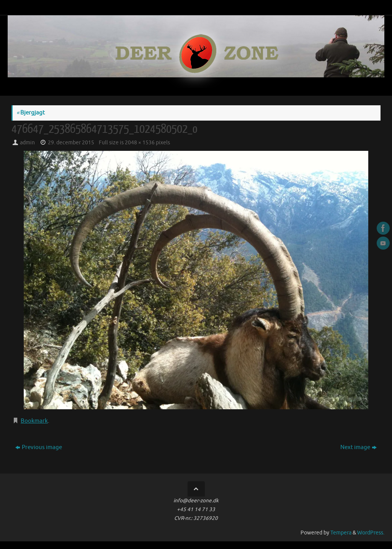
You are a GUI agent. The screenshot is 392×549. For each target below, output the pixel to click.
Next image (359, 447)
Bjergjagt (31, 113)
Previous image (39, 447)
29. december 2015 (71, 143)
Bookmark (34, 421)
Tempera (341, 533)
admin (27, 143)
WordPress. (371, 533)
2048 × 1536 (140, 143)
